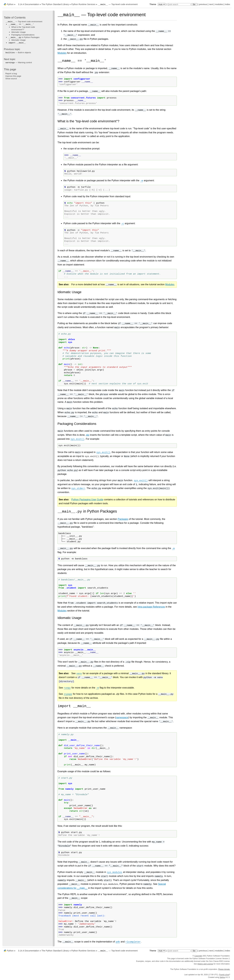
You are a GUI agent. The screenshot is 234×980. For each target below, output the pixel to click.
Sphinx (222, 977)
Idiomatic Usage (19, 32)
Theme (158, 4)
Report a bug (11, 74)
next (211, 4)
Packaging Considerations (23, 35)
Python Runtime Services (83, 4)
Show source (11, 79)
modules (219, 4)
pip (88, 435)
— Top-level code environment (118, 4)
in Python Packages (24, 37)
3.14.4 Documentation (29, 4)
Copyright (198, 956)
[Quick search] (179, 4)
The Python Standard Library (55, 4)
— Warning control (19, 62)
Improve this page (13, 76)
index (228, 4)
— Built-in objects (18, 53)
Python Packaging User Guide (87, 500)
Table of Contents (15, 18)
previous (203, 4)
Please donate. (224, 969)
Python (10, 4)
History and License (205, 964)
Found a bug (224, 975)
